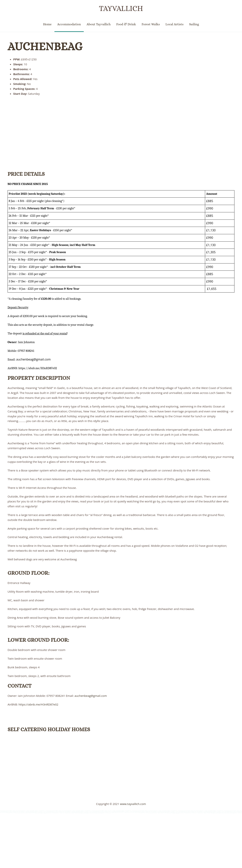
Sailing (194, 24)
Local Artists (174, 24)
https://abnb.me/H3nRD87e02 (38, 704)
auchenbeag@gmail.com (91, 696)
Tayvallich (121, 8)
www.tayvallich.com (133, 804)
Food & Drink (126, 24)
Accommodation (69, 24)
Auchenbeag (45, 46)
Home (47, 24)
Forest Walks (151, 24)
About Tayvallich (99, 24)
